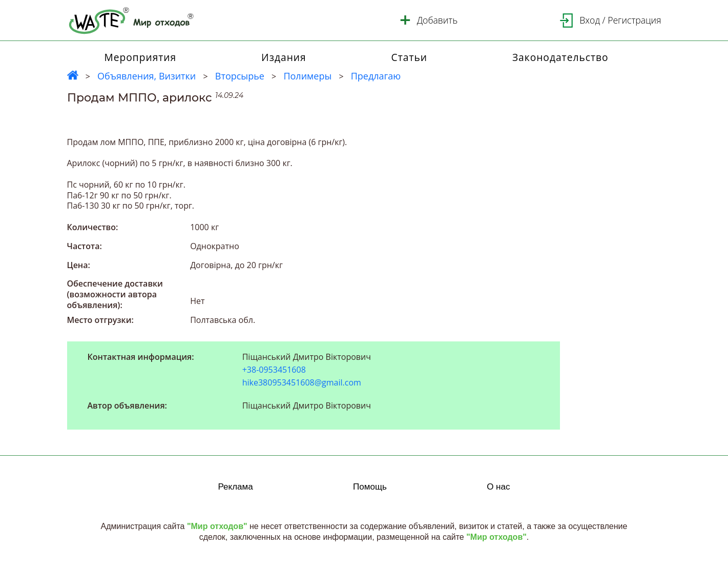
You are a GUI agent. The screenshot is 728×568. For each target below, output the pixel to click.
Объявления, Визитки (147, 76)
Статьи (409, 57)
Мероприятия (140, 57)
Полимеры (307, 76)
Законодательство (560, 57)
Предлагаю (376, 76)
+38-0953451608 (274, 370)
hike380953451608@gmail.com (302, 382)
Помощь (370, 487)
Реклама (236, 487)
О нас (498, 487)
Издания (284, 57)
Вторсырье (240, 76)
